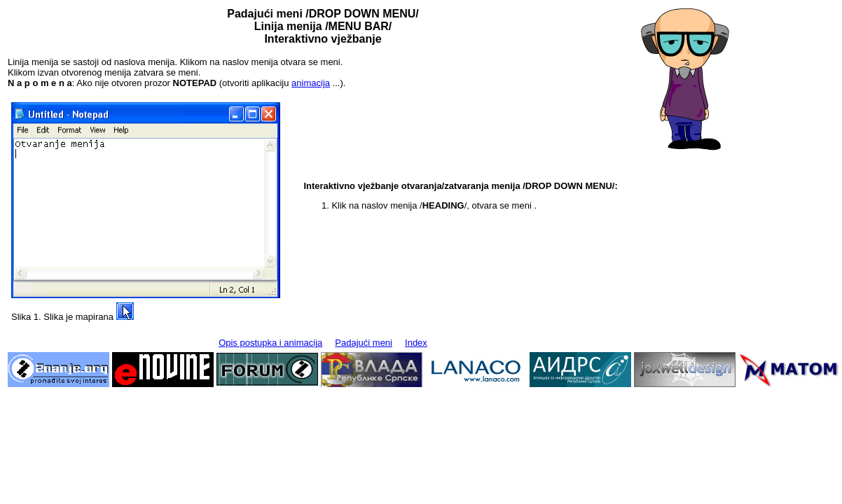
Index (416, 343)
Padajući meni (364, 343)
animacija (311, 83)
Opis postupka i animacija (270, 343)
